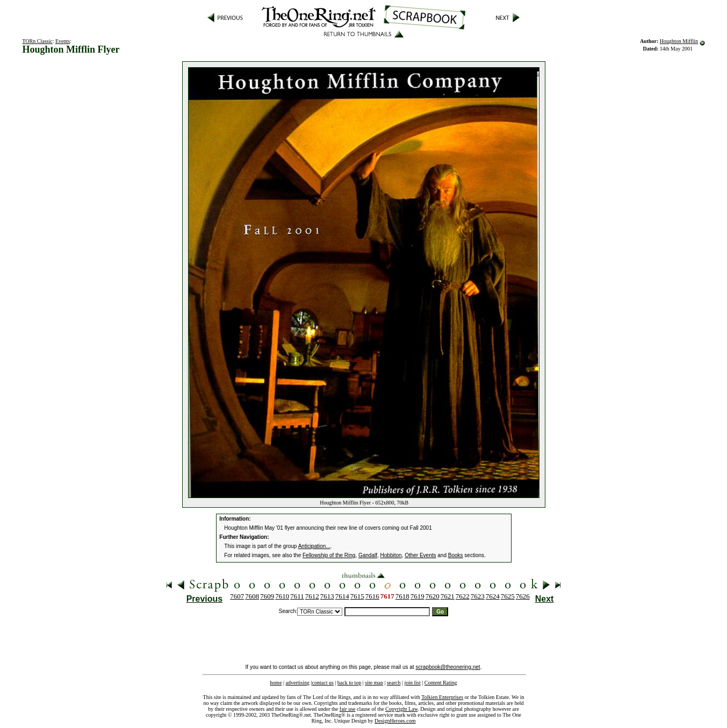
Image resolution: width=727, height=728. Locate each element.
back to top (349, 683)
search (394, 683)
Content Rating (441, 683)
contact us (323, 683)
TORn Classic (37, 41)
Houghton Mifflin (679, 41)
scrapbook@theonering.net (448, 667)
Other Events (420, 555)
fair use (348, 709)
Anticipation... (314, 546)
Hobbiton (391, 555)
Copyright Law (401, 709)
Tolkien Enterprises (442, 697)
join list (412, 683)
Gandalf (368, 555)
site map (374, 683)
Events (63, 41)
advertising (298, 683)
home (276, 683)
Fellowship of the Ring (329, 555)
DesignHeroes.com (395, 721)
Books (456, 555)
